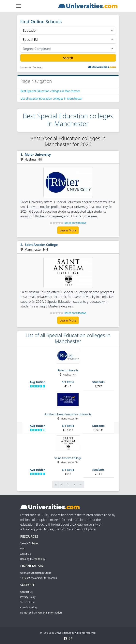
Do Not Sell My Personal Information (41, 613)
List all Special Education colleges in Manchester (52, 98)
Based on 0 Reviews (75, 223)
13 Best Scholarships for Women (39, 578)
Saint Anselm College (41, 245)
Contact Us (26, 592)
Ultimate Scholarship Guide (36, 573)
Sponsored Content (31, 68)
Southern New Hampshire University (68, 414)
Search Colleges (29, 543)
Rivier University (38, 155)
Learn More (68, 230)
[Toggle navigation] (19, 6)
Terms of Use (28, 602)
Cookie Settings (29, 607)
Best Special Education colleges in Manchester (50, 91)
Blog (23, 548)
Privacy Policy (28, 597)
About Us (26, 554)
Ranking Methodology (33, 559)
